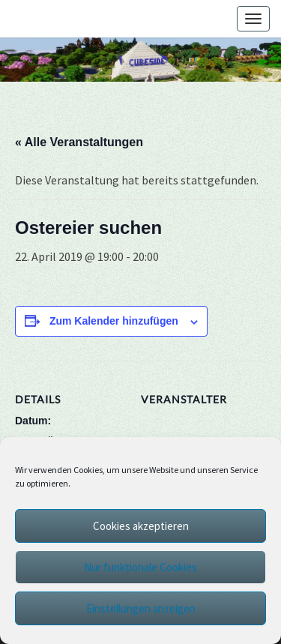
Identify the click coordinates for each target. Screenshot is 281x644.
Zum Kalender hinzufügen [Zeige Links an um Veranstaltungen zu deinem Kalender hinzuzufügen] (114, 321)
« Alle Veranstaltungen (79, 142)
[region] (140, 60)
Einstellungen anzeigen (141, 608)
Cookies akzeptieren (141, 526)
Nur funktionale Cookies (140, 567)
